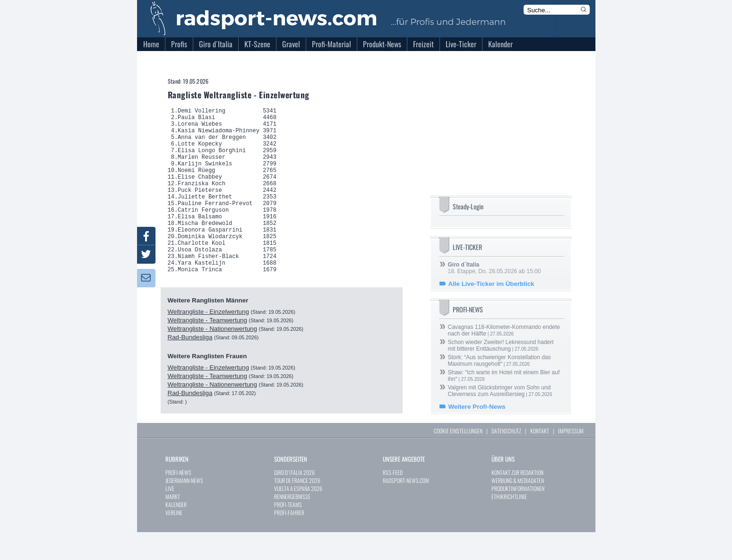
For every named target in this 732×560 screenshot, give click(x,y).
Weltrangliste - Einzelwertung (208, 347)
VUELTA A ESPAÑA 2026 (298, 516)
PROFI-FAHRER (289, 540)
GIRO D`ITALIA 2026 (294, 500)
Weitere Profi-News (477, 407)
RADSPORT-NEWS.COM (406, 508)
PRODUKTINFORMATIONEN (518, 516)
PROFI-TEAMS (288, 532)
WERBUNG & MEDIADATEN (518, 508)
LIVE (170, 516)
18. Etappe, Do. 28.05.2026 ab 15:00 (495, 268)
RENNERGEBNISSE (292, 524)
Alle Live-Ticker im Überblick (491, 284)
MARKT (173, 524)
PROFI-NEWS (178, 500)
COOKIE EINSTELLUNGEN (458, 459)
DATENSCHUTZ (506, 459)
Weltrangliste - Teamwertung (207, 356)
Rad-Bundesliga (190, 373)
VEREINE (174, 540)
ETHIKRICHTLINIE (509, 524)
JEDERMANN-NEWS (184, 508)
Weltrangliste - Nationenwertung (212, 364)
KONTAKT (540, 459)
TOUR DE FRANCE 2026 (297, 508)
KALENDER (176, 532)
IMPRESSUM (571, 459)
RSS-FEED (393, 500)
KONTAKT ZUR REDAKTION (517, 500)
